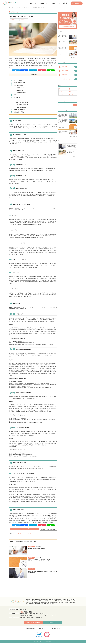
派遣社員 (43, 616)
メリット (62, 95)
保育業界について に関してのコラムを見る (48, 530)
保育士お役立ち (23, 619)
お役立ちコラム (56, 3)
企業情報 (65, 3)
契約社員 (38, 616)
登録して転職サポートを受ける (34, 623)
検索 (75, 105)
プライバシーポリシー (46, 630)
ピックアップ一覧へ (74, 137)
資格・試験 (29, 619)
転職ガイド (35, 619)
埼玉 (37, 615)
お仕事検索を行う (52, 623)
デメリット (72, 95)
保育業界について (28, 7)
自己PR (23, 20)
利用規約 (39, 630)
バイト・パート (49, 616)
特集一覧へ (75, 157)
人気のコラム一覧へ (74, 58)
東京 (34, 615)
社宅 (61, 92)
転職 (71, 92)
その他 (54, 616)
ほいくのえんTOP (12, 7)
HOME (25, 3)
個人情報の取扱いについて (56, 630)
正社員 (34, 616)
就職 (13, 20)
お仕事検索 (33, 3)
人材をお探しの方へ (44, 3)
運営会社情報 (27, 630)
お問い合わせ (34, 630)
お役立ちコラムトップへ (24, 529)
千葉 (40, 615)
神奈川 (43, 615)
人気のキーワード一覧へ (73, 97)
